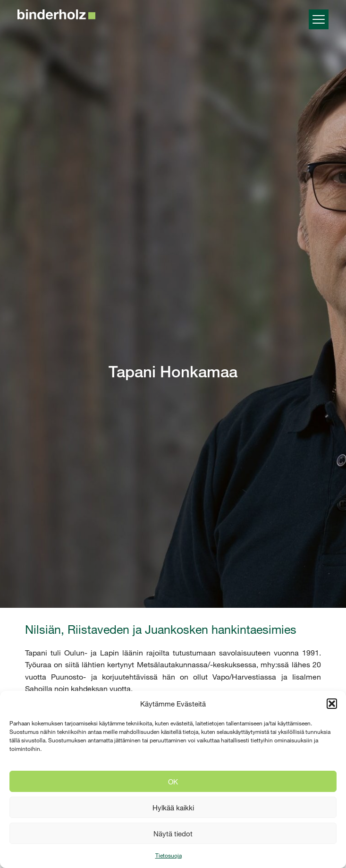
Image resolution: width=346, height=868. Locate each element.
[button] (332, 704)
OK (173, 782)
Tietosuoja (169, 855)
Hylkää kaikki (173, 808)
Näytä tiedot (173, 834)
